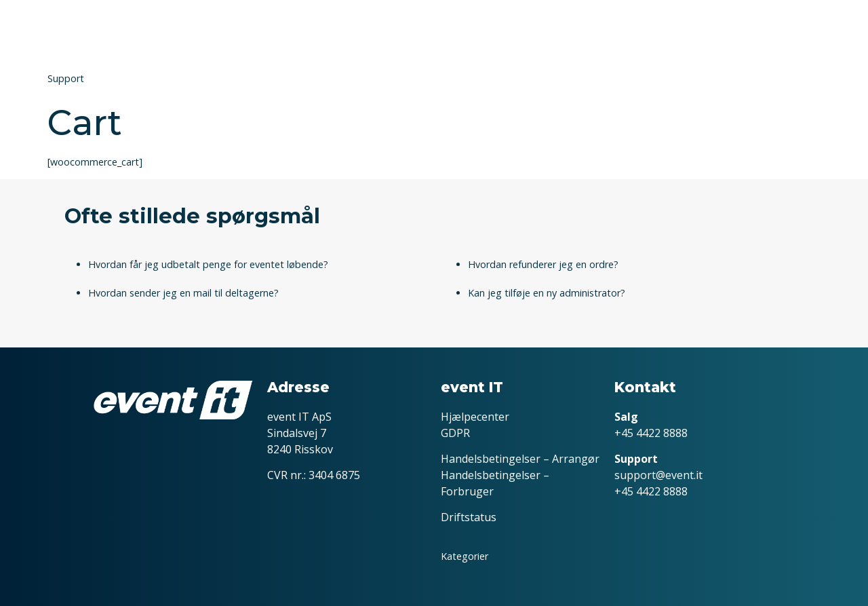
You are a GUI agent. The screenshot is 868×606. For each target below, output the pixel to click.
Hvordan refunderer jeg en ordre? (543, 264)
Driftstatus (469, 517)
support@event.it (658, 475)
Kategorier (465, 556)
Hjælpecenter (475, 417)
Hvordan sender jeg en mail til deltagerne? (183, 293)
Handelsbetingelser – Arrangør (520, 459)
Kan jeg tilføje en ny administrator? (547, 293)
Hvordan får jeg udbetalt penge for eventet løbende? (208, 264)
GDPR (455, 433)
